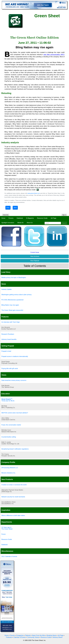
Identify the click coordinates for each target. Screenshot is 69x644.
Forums (11, 218)
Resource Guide (42, 218)
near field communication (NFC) (54, 55)
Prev (8, 208)
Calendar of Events (20, 637)
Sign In (64, 215)
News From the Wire (39, 635)
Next (15, 208)
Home (3, 218)
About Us (30, 223)
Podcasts (9, 637)
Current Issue (35, 252)
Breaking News (51, 635)
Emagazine (20, 635)
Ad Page (54, 218)
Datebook (20, 218)
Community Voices (33, 637)
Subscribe (6, 215)
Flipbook (28, 635)
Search (64, 223)
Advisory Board (57, 637)
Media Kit (20, 223)
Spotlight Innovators (8, 223)
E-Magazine (30, 218)
